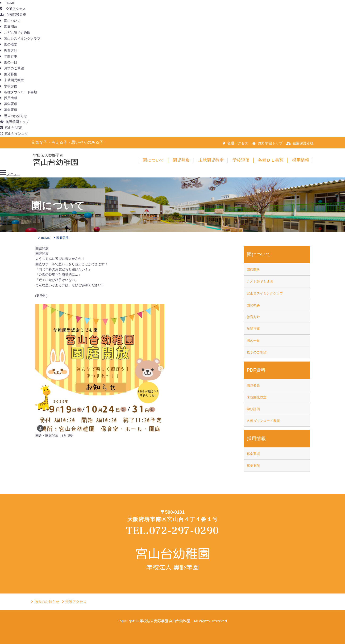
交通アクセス (13, 9)
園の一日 (9, 62)
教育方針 (9, 51)
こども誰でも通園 (15, 33)
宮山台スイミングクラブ (20, 39)
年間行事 (9, 57)
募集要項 (9, 104)
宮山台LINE (11, 128)
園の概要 (9, 44)
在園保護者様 (13, 15)
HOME (8, 3)
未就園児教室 (12, 80)
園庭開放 (9, 27)
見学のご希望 (12, 68)
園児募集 (9, 74)
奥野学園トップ (14, 122)
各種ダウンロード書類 (19, 92)
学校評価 (9, 86)
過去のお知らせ (14, 116)
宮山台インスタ (14, 134)
